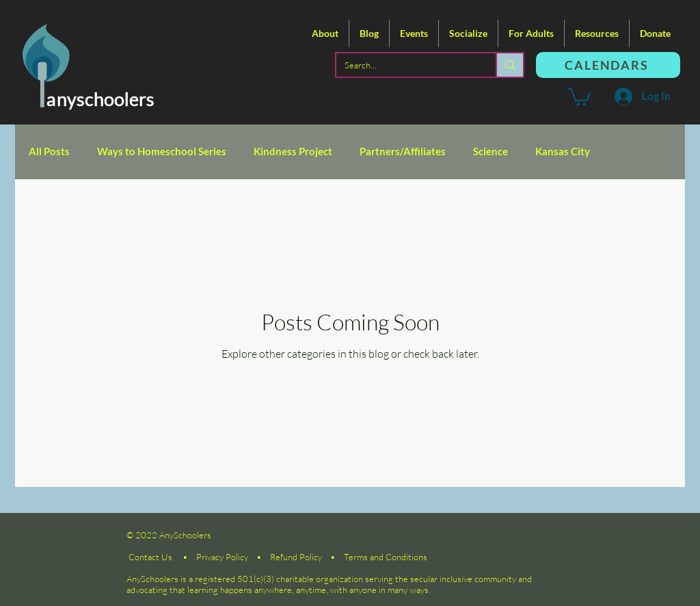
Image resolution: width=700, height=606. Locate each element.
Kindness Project (293, 151)
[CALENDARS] (608, 65)
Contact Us (150, 557)
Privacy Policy (222, 557)
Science (490, 151)
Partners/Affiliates (403, 151)
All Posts (49, 151)
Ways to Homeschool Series (162, 151)
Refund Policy (296, 557)
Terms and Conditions (386, 557)
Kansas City (563, 151)
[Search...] (406, 65)
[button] (325, 34)
